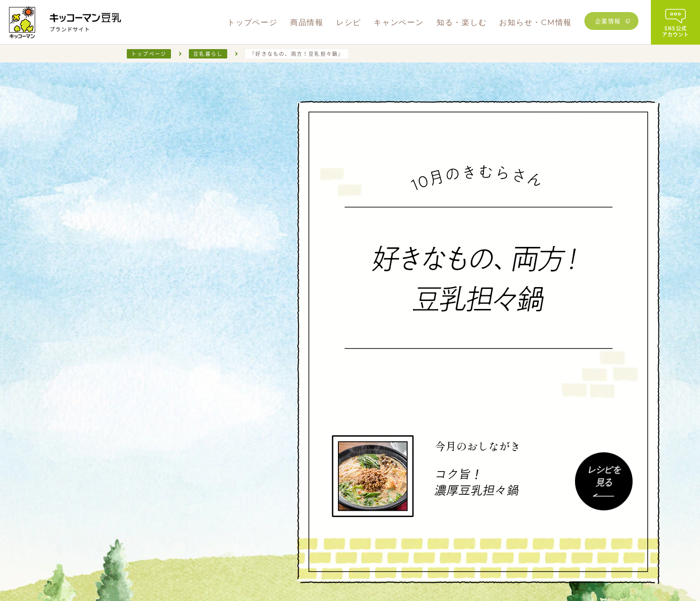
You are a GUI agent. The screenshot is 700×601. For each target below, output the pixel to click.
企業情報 (608, 21)
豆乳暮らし (208, 54)
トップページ (149, 54)
